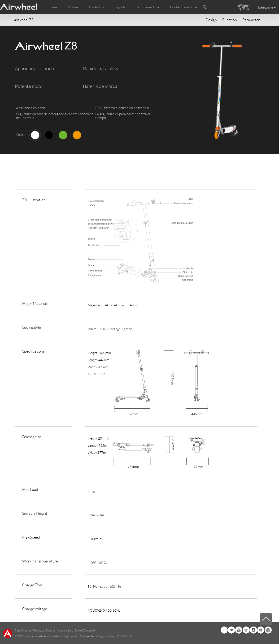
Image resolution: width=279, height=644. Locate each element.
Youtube (239, 630)
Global (268, 630)
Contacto (88, 630)
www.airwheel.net (35, 636)
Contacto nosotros (184, 7)
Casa (53, 7)
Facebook (224, 630)
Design (211, 20)
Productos (96, 7)
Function (230, 20)
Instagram (253, 630)
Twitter (231, 630)
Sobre (78, 630)
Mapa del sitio (65, 630)
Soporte (120, 7)
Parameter (251, 20)
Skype (261, 630)
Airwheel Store (246, 630)
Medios (26, 630)
